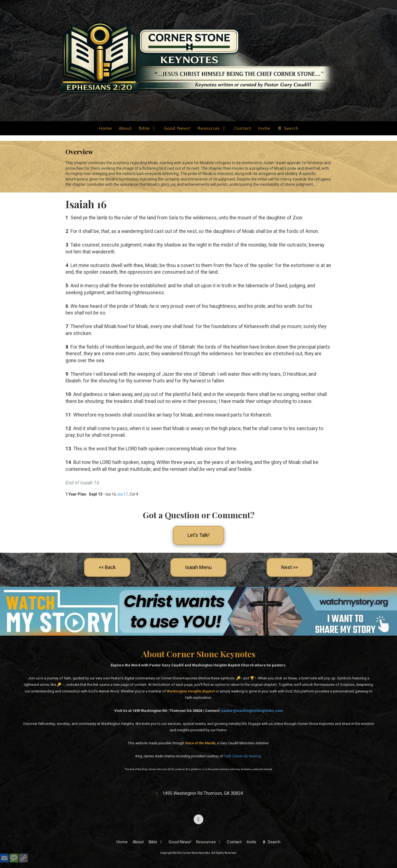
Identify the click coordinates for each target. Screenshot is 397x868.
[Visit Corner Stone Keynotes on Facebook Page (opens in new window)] (198, 819)
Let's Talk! (198, 535)
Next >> (290, 567)
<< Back (107, 567)
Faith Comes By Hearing (242, 756)
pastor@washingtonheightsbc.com (252, 711)
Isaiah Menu (198, 567)
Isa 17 (123, 494)
